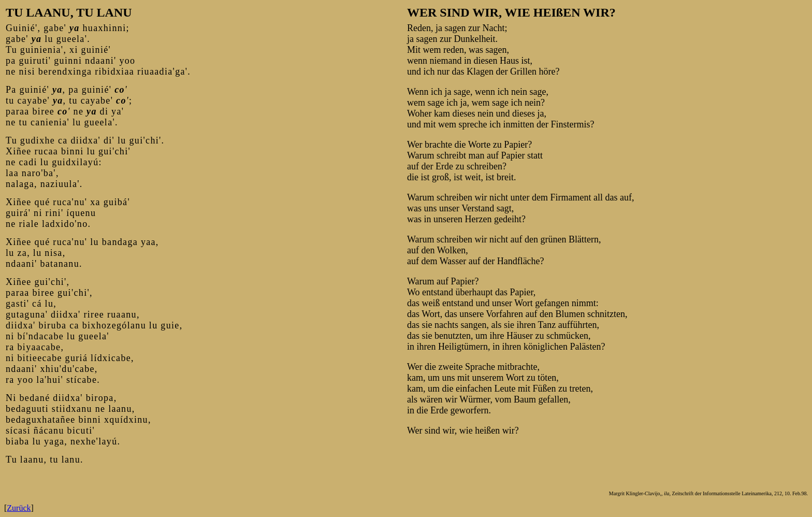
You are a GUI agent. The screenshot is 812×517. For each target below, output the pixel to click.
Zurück (19, 508)
